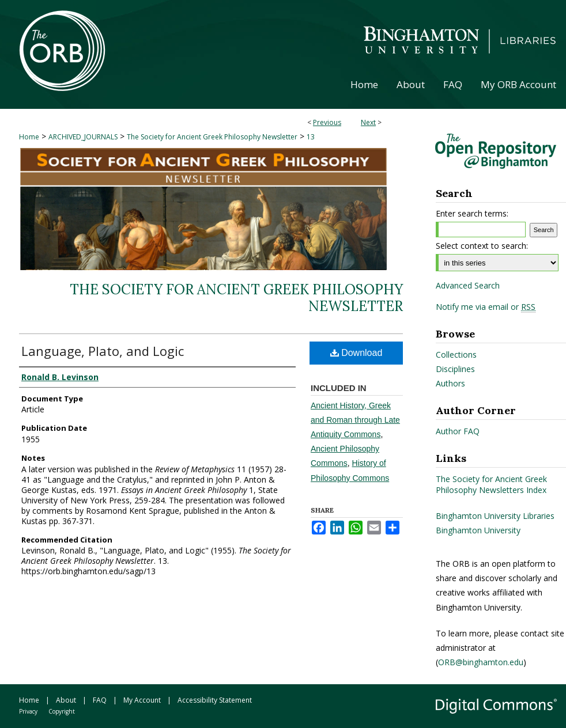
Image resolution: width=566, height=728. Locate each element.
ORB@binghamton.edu (481, 662)
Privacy (28, 711)
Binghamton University (478, 530)
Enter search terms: (472, 213)
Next (368, 122)
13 (311, 137)
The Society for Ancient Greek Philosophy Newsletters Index (491, 484)
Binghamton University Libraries (495, 516)
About (66, 700)
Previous (327, 122)
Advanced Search (468, 285)
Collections (456, 354)
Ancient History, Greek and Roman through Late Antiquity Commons (355, 420)
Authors (450, 383)
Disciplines (455, 369)
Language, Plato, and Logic (103, 351)
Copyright (62, 711)
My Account (142, 700)
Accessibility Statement (215, 700)
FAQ (100, 700)
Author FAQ (458, 431)
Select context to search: (482, 246)
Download (356, 353)
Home (29, 137)
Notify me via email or (486, 307)
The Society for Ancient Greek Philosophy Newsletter (212, 137)
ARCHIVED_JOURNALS (83, 137)
